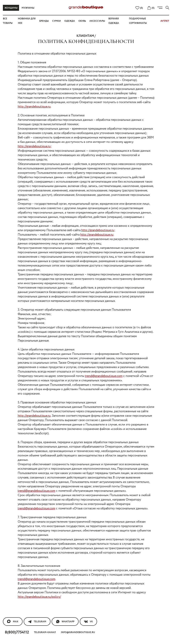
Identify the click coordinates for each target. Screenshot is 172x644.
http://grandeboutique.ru (68, 97)
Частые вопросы (16, 551)
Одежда (69, 21)
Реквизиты (73, 561)
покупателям (12, 544)
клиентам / (86, 35)
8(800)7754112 (18, 528)
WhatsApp (65, 518)
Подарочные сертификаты (24, 565)
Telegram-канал (47, 528)
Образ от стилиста (17, 572)
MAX (13, 518)
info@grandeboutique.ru (80, 528)
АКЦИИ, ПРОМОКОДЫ (18, 596)
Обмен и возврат (16, 555)
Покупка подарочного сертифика (29, 558)
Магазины (72, 558)
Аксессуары (98, 21)
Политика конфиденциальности (28, 603)
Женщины (11, 8)
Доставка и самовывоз (21, 575)
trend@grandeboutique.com (121, 315)
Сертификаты (13, 568)
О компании (71, 544)
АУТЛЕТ (165, 21)
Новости (10, 585)
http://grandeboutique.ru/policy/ (39, 495)
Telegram (37, 518)
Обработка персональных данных (30, 592)
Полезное (8, 579)
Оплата (8, 561)
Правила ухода (15, 589)
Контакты (10, 599)
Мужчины (28, 8)
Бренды (44, 21)
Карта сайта (73, 555)
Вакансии (72, 551)
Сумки (57, 21)
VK (89, 518)
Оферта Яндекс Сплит (20, 606)
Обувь (82, 21)
